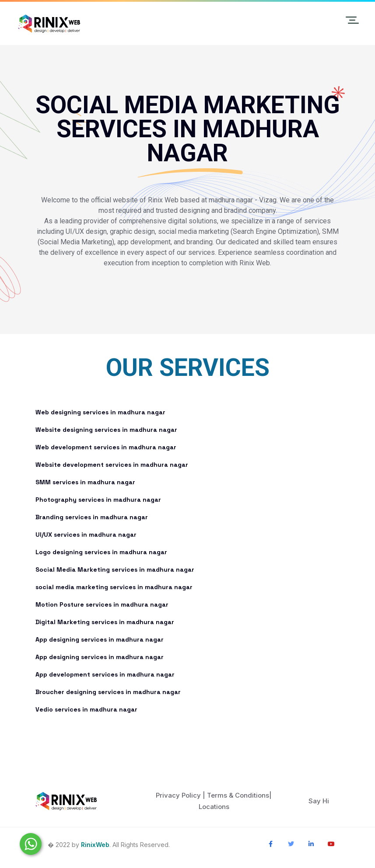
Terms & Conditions (238, 795)
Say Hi (319, 801)
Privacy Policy (178, 795)
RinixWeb (95, 845)
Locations (214, 807)
